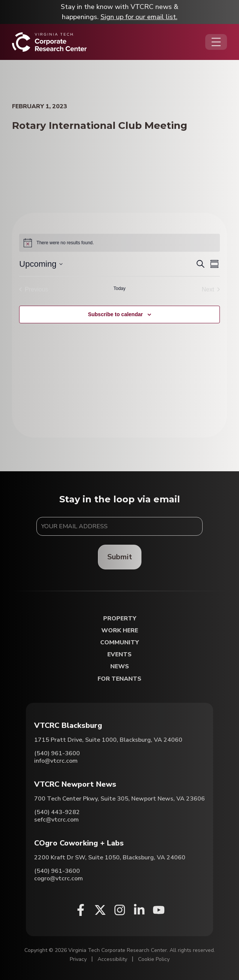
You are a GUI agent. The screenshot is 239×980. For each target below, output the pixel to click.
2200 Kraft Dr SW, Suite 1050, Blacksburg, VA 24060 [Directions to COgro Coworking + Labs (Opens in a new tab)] (110, 857)
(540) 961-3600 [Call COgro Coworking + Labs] (57, 871)
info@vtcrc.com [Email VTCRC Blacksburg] (56, 761)
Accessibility (112, 959)
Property (120, 619)
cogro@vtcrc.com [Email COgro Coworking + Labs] (59, 878)
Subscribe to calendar (115, 314)
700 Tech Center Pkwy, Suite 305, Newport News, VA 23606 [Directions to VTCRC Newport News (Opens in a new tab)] (119, 799)
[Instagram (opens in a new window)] (120, 910)
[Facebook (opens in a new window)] (81, 910)
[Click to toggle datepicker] (41, 264)
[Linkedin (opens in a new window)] (139, 910)
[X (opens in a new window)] (100, 910)
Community (119, 643)
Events (119, 655)
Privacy (78, 959)
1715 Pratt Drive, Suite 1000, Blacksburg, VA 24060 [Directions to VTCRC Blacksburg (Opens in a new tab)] (108, 740)
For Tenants (119, 679)
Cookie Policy (154, 959)
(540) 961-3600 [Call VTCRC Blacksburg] (57, 753)
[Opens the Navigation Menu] (216, 42)
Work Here (120, 631)
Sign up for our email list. (139, 17)
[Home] (49, 42)
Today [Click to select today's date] (119, 288)
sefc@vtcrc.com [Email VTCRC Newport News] (56, 820)
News (120, 667)
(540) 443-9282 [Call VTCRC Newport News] (57, 812)
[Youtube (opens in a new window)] (159, 910)
